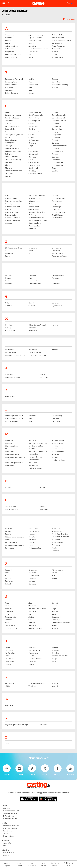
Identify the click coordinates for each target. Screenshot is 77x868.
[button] (68, 3)
